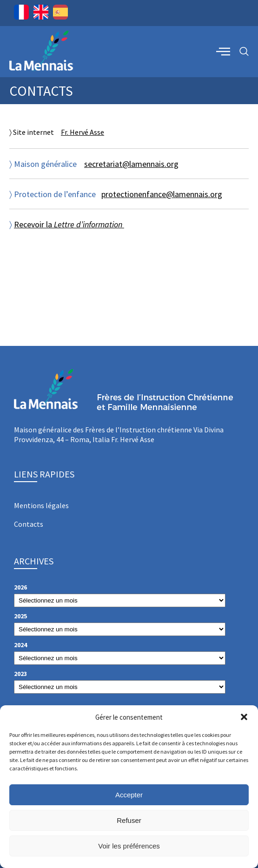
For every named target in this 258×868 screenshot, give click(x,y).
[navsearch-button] (244, 52)
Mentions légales (41, 505)
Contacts (29, 524)
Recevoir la (69, 224)
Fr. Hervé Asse (83, 132)
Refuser (129, 820)
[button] (244, 717)
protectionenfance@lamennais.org (162, 194)
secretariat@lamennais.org (131, 164)
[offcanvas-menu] (223, 51)
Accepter (129, 795)
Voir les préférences (129, 846)
